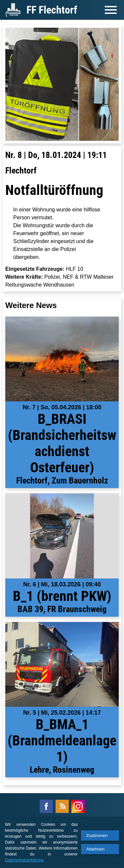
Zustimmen (97, 836)
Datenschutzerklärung (24, 860)
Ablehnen (95, 849)
